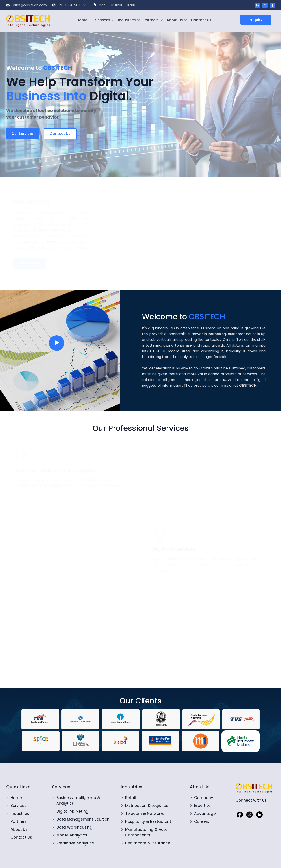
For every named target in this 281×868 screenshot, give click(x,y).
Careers (202, 821)
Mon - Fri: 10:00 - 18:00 (114, 5)
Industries (127, 20)
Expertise (202, 806)
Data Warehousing (74, 827)
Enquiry (256, 20)
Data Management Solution (83, 819)
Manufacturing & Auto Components (146, 832)
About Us (175, 20)
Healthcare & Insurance (148, 843)
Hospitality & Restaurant (148, 821)
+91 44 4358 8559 (70, 5)
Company (204, 798)
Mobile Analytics (72, 835)
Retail (130, 798)
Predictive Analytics (75, 843)
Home (82, 20)
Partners (151, 20)
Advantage (205, 814)
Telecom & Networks (145, 814)
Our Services (23, 134)
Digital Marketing (72, 811)
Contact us (60, 134)
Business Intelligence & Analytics (79, 801)
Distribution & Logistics (147, 806)
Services (103, 20)
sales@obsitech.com (27, 5)
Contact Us (201, 20)
